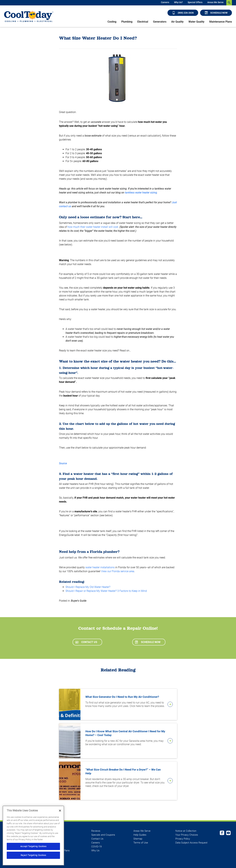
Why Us (95, 851)
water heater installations (100, 567)
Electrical (143, 22)
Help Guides (140, 835)
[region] (33, 836)
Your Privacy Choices (187, 835)
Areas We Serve (215, 2)
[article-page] (170, 704)
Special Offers (195, 2)
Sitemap (138, 839)
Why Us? (178, 2)
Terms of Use (141, 843)
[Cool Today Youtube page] (228, 833)
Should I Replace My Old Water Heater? (88, 587)
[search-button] (229, 3)
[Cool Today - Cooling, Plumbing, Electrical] (29, 16)
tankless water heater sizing (141, 193)
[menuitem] (165, 3)
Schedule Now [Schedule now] (216, 13)
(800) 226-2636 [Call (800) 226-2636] (183, 13)
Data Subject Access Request (191, 843)
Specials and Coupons (103, 835)
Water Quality (196, 22)
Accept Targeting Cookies (33, 846)
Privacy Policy (183, 839)
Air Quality (177, 22)
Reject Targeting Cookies (33, 855)
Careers (165, 2)
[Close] (60, 811)
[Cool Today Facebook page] (222, 833)
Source (63, 463)
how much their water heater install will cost (93, 227)
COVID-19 (96, 847)
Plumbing (127, 22)
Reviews (96, 831)
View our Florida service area (118, 571)
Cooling (112, 22)
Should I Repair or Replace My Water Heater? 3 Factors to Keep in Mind (106, 591)
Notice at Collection (186, 831)
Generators (160, 22)
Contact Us (86, 642)
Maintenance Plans (221, 22)
